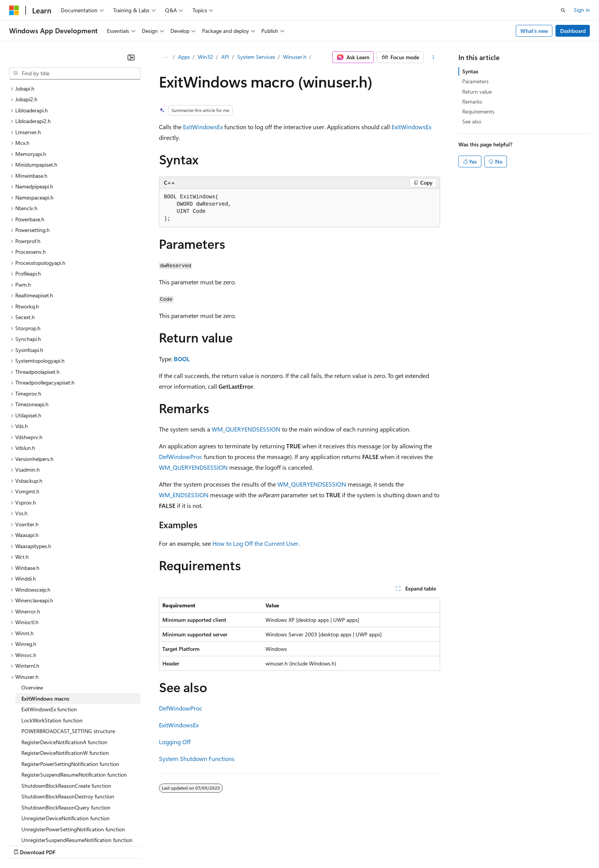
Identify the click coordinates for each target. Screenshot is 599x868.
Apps (184, 57)
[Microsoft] (14, 10)
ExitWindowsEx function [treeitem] (49, 643)
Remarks (472, 101)
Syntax (470, 71)
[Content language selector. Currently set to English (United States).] (44, 827)
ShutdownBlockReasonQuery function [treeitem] (66, 741)
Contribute (137, 845)
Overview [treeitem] (32, 621)
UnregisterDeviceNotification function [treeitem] (66, 752)
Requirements (478, 111)
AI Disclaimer (24, 845)
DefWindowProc (181, 457)
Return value (477, 92)
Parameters (475, 81)
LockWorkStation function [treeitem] (52, 654)
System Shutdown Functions (197, 758)
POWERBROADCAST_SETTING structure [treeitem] (68, 665)
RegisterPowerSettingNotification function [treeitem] (70, 698)
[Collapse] (131, 57)
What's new (534, 31)
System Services (256, 57)
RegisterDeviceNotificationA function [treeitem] (64, 676)
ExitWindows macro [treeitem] (45, 632)
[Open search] (563, 10)
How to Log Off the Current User (255, 543)
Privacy (167, 845)
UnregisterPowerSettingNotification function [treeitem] (73, 763)
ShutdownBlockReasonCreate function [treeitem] (66, 720)
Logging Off (175, 742)
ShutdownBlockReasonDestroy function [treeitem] (68, 730)
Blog (104, 845)
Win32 (206, 57)
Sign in (582, 10)
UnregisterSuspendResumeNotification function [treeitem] (77, 774)
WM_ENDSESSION (184, 495)
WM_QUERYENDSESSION (246, 429)
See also (472, 121)
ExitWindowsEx (203, 127)
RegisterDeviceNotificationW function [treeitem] (65, 687)
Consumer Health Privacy (219, 845)
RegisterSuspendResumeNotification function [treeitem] (74, 708)
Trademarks (317, 845)
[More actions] (433, 57)
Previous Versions (69, 845)
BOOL (182, 359)
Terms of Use (279, 845)
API (225, 57)
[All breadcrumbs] (166, 57)
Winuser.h (295, 57)
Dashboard (573, 31)
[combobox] (75, 73)
